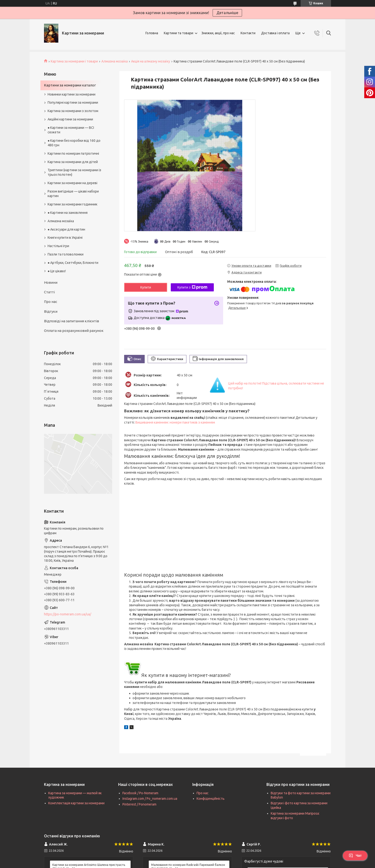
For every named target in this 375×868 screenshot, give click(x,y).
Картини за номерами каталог (70, 85)
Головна (152, 33)
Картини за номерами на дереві (72, 183)
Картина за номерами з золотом (73, 111)
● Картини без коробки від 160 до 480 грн (74, 143)
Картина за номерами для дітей (73, 162)
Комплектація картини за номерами (76, 803)
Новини (51, 282)
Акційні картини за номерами (70, 119)
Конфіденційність (211, 799)
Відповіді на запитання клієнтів (72, 321)
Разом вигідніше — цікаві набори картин (73, 194)
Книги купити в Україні (65, 238)
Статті (49, 292)
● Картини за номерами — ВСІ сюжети (71, 130)
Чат (355, 856)
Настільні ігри (58, 246)
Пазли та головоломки (66, 254)
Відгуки (51, 311)
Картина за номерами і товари (74, 61)
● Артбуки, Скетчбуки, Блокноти (73, 263)
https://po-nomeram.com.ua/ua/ (68, 614)
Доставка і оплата (275, 33)
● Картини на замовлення (68, 213)
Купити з (192, 287)
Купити (146, 287)
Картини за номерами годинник (72, 204)
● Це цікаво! (57, 271)
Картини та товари (179, 33)
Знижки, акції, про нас (218, 33)
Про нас (51, 302)
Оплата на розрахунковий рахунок (74, 331)
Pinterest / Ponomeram (139, 804)
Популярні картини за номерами (73, 102)
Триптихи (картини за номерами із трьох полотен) (74, 172)
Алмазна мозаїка (115, 61)
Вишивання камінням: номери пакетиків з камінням (175, 422)
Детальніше (227, 13)
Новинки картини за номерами (72, 94)
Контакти (248, 33)
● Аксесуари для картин (66, 229)
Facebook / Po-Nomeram (140, 793)
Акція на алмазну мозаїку (151, 61)
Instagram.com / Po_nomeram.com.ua (150, 799)
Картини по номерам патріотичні (73, 153)
